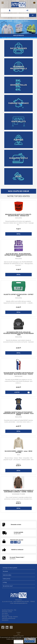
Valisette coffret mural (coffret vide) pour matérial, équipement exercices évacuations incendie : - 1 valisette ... (18, 302)
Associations (5, 620)
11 (18, 269)
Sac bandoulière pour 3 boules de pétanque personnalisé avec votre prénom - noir (18, 333)
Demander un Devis (7, 612)
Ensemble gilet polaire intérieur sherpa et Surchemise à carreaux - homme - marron (18, 491)
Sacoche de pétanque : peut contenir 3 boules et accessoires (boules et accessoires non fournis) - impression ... (18, 342)
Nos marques (5, 615)
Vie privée (5, 571)
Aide (18, 634)
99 (18, 464)
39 (19, 387)
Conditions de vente (19, 636)
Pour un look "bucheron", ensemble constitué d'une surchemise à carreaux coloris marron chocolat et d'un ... (18, 498)
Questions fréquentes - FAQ (9, 610)
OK (18, 642)
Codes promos (7, 579)
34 (18, 348)
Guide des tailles (7, 575)
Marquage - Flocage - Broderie (10, 617)
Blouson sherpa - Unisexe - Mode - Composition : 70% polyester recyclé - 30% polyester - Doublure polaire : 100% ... (18, 460)
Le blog (5, 582)
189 (18, 502)
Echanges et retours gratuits (10, 568)
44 (19, 426)
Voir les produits (18, 35)
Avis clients (5, 613)
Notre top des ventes (18, 196)
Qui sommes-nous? (8, 586)
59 (19, 465)
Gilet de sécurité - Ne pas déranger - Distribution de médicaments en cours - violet (18, 255)
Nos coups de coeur (19, 191)
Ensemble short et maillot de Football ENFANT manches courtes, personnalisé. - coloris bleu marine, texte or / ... (18, 421)
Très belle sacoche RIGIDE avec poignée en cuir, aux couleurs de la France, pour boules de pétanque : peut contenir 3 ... (18, 381)
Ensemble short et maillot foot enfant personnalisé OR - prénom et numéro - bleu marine (18, 414)
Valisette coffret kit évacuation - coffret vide (18, 295)
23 (18, 307)
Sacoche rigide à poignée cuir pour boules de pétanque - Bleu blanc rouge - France (19, 373)
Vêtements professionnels (9, 618)
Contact (19, 632)
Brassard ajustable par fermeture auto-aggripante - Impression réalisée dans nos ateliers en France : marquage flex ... (18, 223)
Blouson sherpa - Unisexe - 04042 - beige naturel (18, 452)
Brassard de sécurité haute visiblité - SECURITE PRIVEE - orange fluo (18, 215)
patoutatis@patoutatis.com (21, 603)
